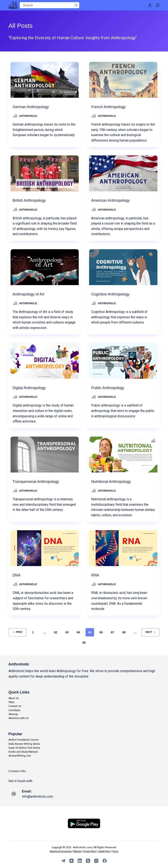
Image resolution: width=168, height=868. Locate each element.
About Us (14, 698)
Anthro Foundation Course (24, 740)
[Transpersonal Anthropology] (45, 454)
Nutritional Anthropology (113, 481)
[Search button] (76, 5)
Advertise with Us (19, 718)
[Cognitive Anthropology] (123, 266)
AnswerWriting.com (20, 756)
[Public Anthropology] (123, 360)
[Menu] (158, 5)
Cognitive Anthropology (112, 294)
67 (112, 632)
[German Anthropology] (45, 79)
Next (150, 632)
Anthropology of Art (30, 294)
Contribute (14, 710)
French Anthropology (110, 107)
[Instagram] (96, 861)
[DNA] (45, 547)
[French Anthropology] (123, 79)
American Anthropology (113, 200)
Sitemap (13, 714)
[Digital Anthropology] (45, 360)
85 (84, 643)
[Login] (150, 5)
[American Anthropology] (123, 173)
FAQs (11, 702)
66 (101, 632)
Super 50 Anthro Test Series (24, 748)
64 (79, 632)
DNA (17, 575)
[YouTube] (71, 861)
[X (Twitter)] (88, 861)
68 (124, 632)
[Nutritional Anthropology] (123, 454)
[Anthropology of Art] (45, 266)
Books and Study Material (23, 752)
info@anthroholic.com (37, 797)
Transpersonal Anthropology (38, 481)
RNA (95, 575)
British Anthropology (31, 200)
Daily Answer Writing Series (24, 744)
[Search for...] (47, 5)
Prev (18, 632)
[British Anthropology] (45, 173)
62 (56, 632)
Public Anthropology (109, 388)
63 (67, 632)
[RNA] (123, 547)
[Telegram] (63, 861)
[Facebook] (105, 861)
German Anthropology (33, 107)
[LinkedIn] (80, 861)
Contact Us (15, 706)
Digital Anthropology (31, 388)
